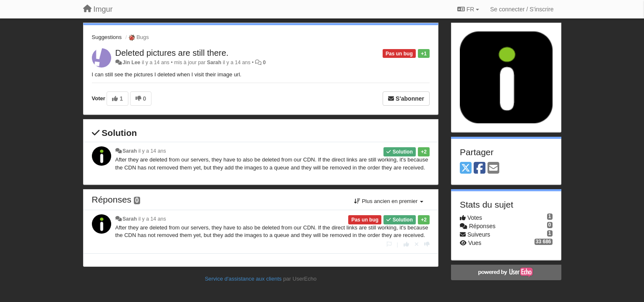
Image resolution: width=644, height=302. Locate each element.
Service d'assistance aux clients (243, 279)
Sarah (214, 62)
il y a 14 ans (152, 151)
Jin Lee (132, 62)
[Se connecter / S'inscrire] (522, 9)
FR (468, 9)
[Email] (493, 168)
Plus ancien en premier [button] (389, 201)
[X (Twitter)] (466, 168)
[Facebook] (480, 168)
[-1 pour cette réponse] (427, 244)
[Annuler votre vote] (417, 244)
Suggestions (107, 37)
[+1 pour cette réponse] (406, 244)
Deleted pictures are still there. (172, 53)
